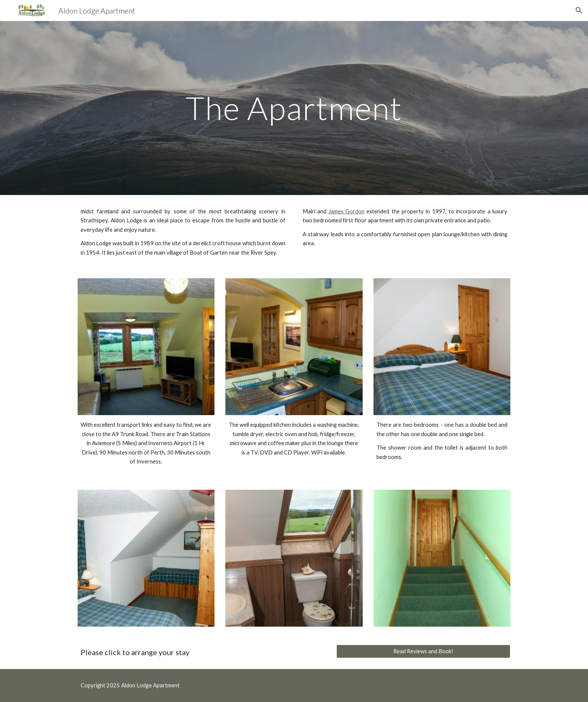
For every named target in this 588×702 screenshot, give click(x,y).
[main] (294, 108)
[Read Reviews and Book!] (423, 651)
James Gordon (346, 211)
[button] (579, 10)
